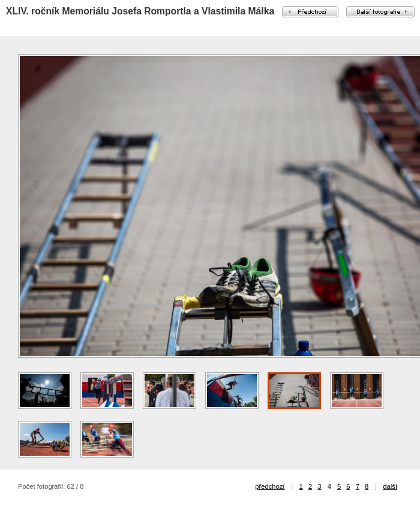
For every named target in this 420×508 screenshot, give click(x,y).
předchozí (270, 486)
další (390, 486)
